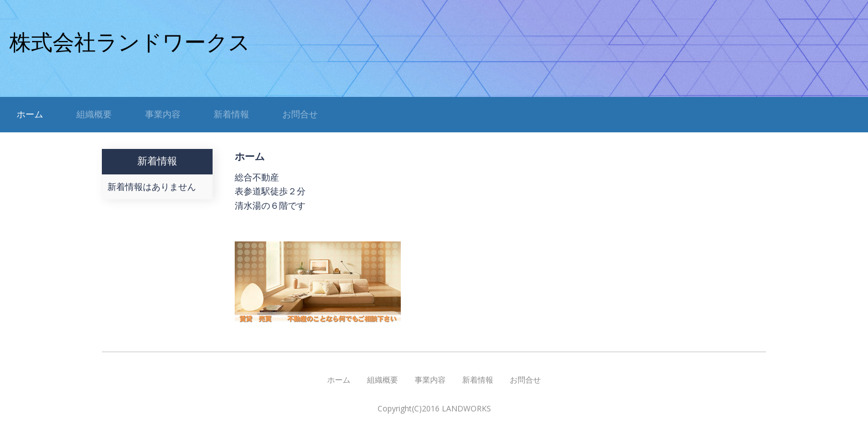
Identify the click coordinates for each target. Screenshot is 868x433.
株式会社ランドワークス (130, 42)
